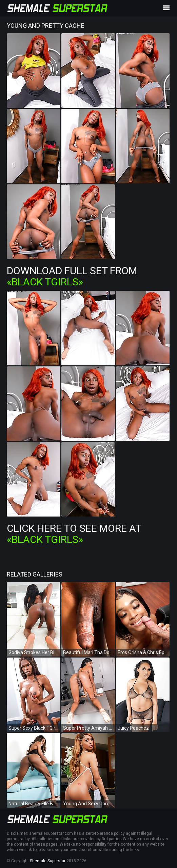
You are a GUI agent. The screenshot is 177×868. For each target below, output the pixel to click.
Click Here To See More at (74, 534)
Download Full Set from (72, 276)
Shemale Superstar (48, 861)
